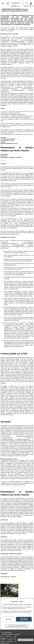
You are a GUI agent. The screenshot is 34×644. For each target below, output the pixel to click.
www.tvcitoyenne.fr (29, 39)
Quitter (9, 619)
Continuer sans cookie (24, 619)
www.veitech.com (5, 42)
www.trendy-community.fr (27, 40)
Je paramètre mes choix (26, 640)
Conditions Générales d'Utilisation (11, 634)
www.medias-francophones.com (22, 439)
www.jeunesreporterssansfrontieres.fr (9, 40)
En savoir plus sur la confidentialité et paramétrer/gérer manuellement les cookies (17, 626)
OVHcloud (13, 577)
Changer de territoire (28, 6)
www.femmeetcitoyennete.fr (18, 42)
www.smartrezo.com (5, 87)
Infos (7, 633)
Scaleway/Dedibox (5, 577)
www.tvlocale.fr (19, 39)
